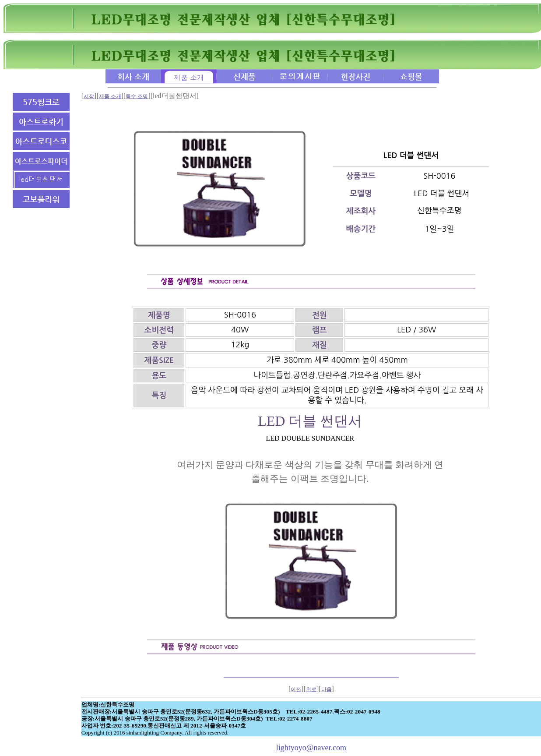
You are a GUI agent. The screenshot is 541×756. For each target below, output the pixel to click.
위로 (311, 689)
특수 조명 (137, 96)
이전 (296, 689)
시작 (89, 96)
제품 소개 (110, 96)
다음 (327, 689)
